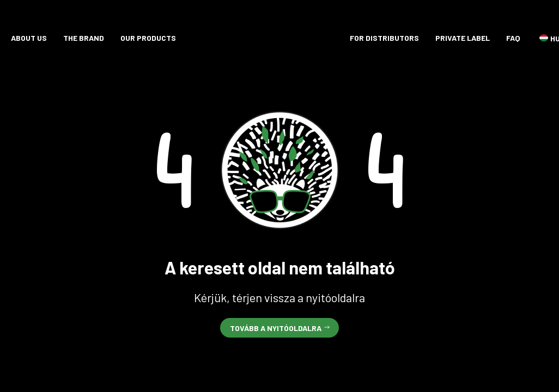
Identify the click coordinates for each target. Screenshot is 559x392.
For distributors (384, 38)
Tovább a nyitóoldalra (276, 328)
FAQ (513, 38)
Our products (148, 38)
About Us (29, 38)
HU (544, 38)
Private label (463, 38)
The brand (84, 38)
